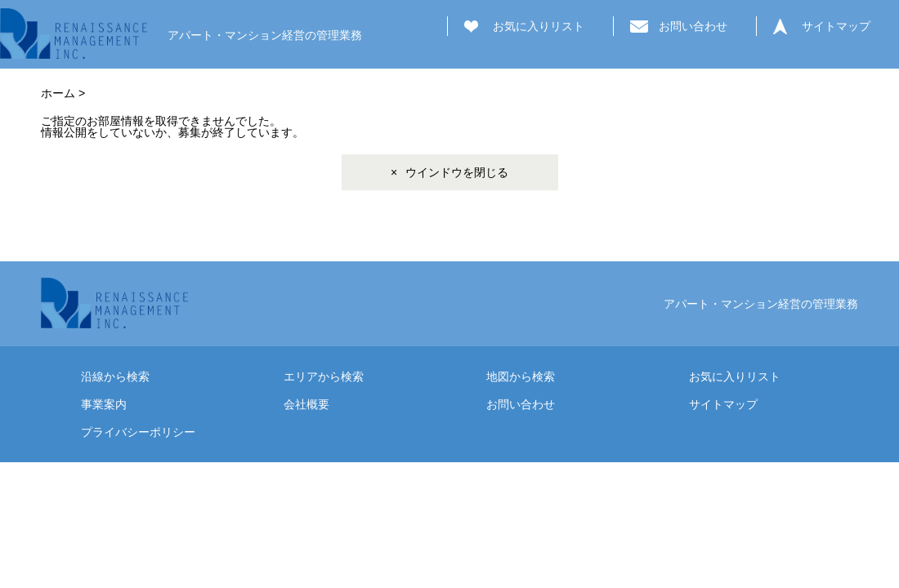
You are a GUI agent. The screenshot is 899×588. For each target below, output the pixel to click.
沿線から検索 (115, 376)
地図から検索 (521, 376)
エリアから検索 (324, 376)
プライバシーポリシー (138, 432)
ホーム (58, 93)
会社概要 (306, 404)
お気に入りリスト (539, 26)
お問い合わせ (693, 26)
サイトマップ (836, 26)
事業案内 (104, 404)
